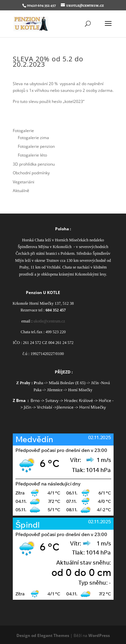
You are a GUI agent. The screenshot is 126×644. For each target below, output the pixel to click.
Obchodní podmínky (31, 173)
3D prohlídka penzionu (34, 164)
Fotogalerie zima (33, 138)
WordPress (99, 635)
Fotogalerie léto (32, 155)
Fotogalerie (23, 131)
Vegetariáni (24, 182)
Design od (27, 635)
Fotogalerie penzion (36, 146)
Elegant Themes (53, 635)
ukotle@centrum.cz (49, 321)
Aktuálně (21, 191)
